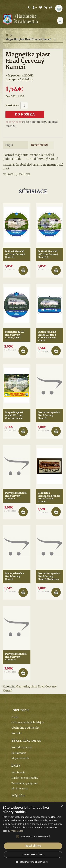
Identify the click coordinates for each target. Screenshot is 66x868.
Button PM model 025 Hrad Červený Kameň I (15, 254)
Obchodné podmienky (25, 728)
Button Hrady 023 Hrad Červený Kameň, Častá (15, 335)
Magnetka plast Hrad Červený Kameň (28, 39)
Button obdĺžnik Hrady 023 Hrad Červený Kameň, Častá (47, 336)
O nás (15, 717)
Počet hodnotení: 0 (34, 122)
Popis (9, 145)
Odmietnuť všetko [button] (33, 854)
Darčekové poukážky (25, 778)
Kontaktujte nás (22, 747)
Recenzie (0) (39, 145)
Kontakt (17, 733)
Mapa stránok (20, 758)
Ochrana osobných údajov (28, 722)
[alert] (33, 835)
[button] (33, 862)
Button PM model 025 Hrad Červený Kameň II (48, 254)
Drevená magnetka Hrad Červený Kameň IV (16, 657)
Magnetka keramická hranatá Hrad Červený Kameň (49, 497)
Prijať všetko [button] (33, 846)
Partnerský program (25, 783)
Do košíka (25, 114)
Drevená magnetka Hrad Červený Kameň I (49, 415)
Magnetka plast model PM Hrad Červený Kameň (14, 415)
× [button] (62, 806)
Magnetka (22, 686)
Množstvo (12, 105)
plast (34, 686)
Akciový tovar (20, 789)
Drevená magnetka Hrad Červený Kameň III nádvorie (49, 576)
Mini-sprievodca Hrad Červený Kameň (15, 576)
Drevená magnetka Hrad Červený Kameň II (16, 496)
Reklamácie (19, 753)
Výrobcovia (18, 773)
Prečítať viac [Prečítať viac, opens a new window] (17, 831)
